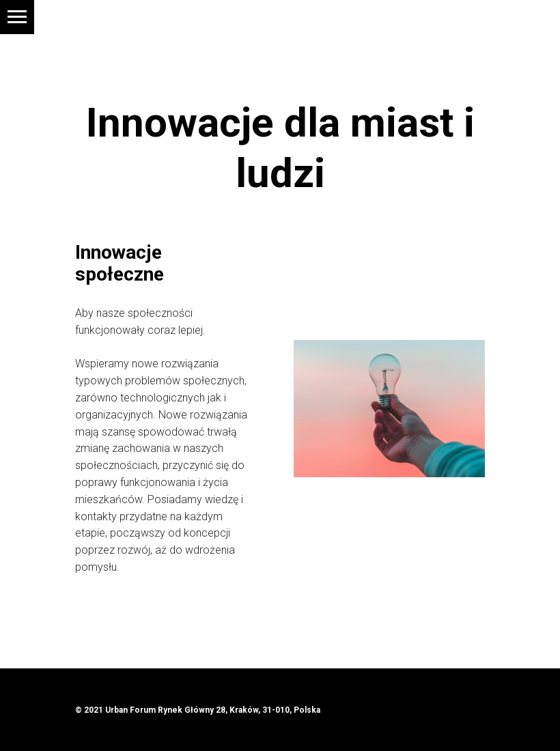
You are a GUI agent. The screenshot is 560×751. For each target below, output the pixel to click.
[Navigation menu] (17, 17)
